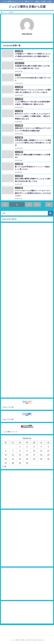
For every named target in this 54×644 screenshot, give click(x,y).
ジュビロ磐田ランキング (10, 432)
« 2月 (4, 467)
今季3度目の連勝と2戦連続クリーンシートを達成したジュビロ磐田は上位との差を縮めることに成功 (33, 143)
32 (49, 205)
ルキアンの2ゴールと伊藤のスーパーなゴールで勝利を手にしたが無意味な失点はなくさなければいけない (33, 193)
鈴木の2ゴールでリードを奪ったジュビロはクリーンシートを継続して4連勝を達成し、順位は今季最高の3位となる (32, 116)
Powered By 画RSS (9, 219)
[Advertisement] (27, 310)
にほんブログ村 (8, 407)
